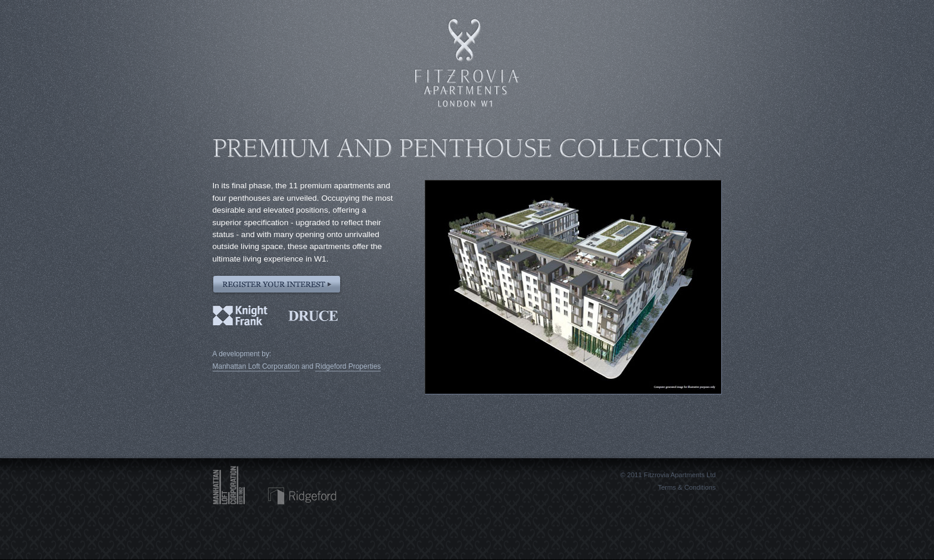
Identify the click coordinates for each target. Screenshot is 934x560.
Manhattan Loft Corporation (256, 366)
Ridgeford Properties (348, 366)
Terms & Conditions (687, 487)
